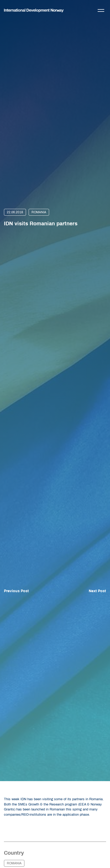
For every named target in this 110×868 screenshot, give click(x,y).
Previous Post (16, 591)
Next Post (97, 591)
